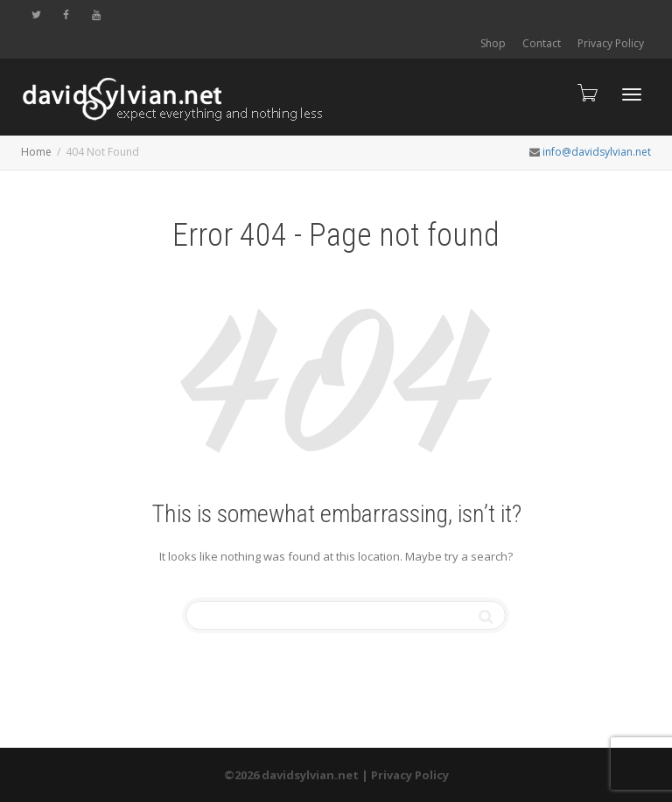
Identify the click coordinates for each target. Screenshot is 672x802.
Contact (542, 43)
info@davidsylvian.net (597, 152)
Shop (493, 43)
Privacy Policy (611, 43)
